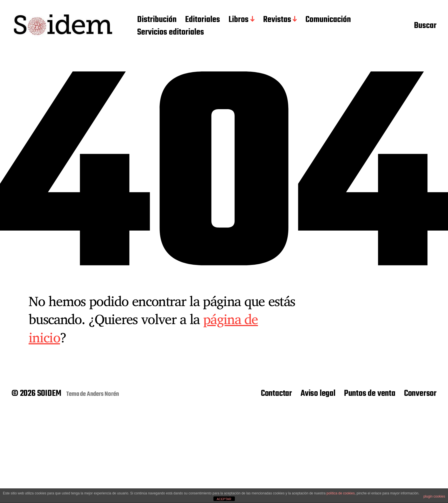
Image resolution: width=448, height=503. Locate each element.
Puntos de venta (370, 394)
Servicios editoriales (171, 33)
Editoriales (203, 20)
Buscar (425, 26)
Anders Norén (103, 394)
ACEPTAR (224, 499)
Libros (239, 20)
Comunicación (328, 20)
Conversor (420, 394)
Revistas (277, 20)
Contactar (276, 394)
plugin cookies (434, 496)
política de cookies (341, 493)
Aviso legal (318, 394)
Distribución (157, 20)
